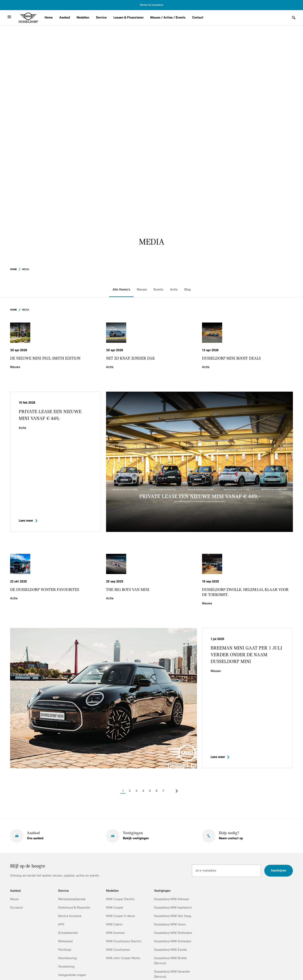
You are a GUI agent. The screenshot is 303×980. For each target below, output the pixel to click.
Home (49, 18)
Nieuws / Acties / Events (168, 18)
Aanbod (65, 18)
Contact (198, 18)
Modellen (83, 18)
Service (101, 18)
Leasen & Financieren (128, 18)
